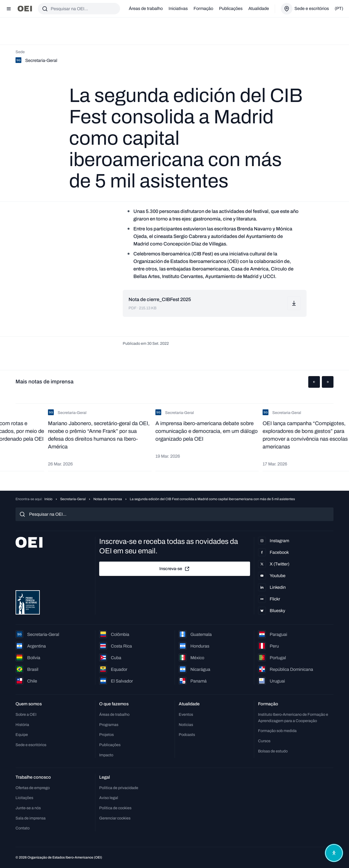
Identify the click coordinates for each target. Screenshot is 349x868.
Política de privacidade (119, 788)
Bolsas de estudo (273, 751)
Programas (109, 725)
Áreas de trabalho (146, 8)
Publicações (231, 8)
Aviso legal (109, 798)
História (22, 725)
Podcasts (187, 735)
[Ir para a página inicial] (25, 9)
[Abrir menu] (9, 9)
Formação (203, 8)
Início (48, 499)
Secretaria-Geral (73, 499)
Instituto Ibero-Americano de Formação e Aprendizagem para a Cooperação (293, 718)
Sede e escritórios (31, 745)
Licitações (24, 798)
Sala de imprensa (31, 818)
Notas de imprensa (108, 499)
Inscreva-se (175, 569)
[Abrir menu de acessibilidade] (334, 853)
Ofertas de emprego (33, 788)
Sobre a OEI (26, 714)
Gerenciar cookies (115, 818)
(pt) (339, 8)
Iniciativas (178, 8)
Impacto (106, 755)
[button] (314, 382)
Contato (23, 828)
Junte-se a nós (28, 808)
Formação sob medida (277, 731)
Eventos (186, 714)
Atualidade (259, 8)
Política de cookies (115, 808)
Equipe (22, 735)
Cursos (264, 741)
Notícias (186, 725)
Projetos (106, 735)
